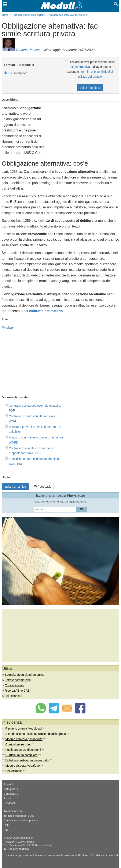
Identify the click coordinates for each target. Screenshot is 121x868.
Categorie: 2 (11, 794)
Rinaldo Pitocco (28, 50)
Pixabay (8, 328)
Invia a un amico (15, 487)
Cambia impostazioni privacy (21, 821)
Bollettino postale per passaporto (27, 760)
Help (7, 825)
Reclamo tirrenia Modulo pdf (24, 728)
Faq (6, 830)
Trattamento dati (13, 811)
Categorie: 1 (11, 789)
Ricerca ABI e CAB (17, 691)
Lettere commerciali (18, 680)
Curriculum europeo (19, 744)
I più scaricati (14, 696)
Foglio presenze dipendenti (23, 750)
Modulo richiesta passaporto (24, 739)
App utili (9, 784)
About (7, 798)
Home (5, 15)
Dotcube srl (27, 838)
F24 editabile (14, 771)
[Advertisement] (84, 128)
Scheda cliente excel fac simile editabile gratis (36, 734)
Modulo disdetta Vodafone (23, 766)
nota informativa (79, 67)
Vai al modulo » (90, 88)
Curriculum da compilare (22, 755)
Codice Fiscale (15, 685)
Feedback (42, 486)
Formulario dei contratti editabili (29, 15)
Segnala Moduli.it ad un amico (25, 675)
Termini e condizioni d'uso (19, 816)
